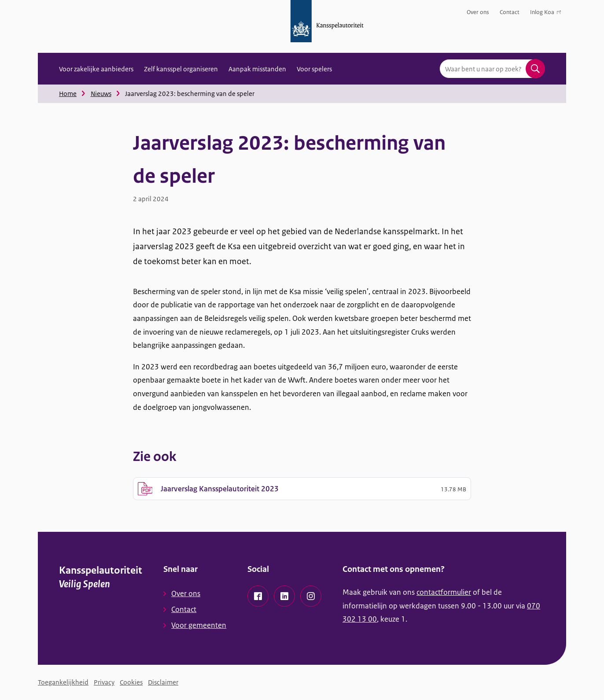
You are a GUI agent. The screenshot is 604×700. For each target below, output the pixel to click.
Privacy (104, 682)
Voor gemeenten (199, 625)
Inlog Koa (545, 14)
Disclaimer (163, 682)
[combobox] (492, 69)
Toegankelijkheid (63, 682)
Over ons (478, 12)
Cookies (131, 682)
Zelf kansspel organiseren (181, 69)
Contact (510, 12)
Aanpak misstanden (257, 69)
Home (68, 94)
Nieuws (101, 94)
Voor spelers (314, 69)
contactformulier (444, 592)
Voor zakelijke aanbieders (96, 69)
